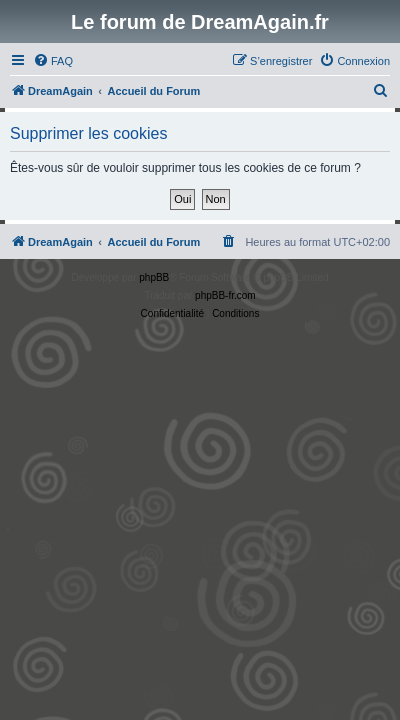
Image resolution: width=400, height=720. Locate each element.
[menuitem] (53, 61)
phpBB (154, 277)
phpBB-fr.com (225, 295)
